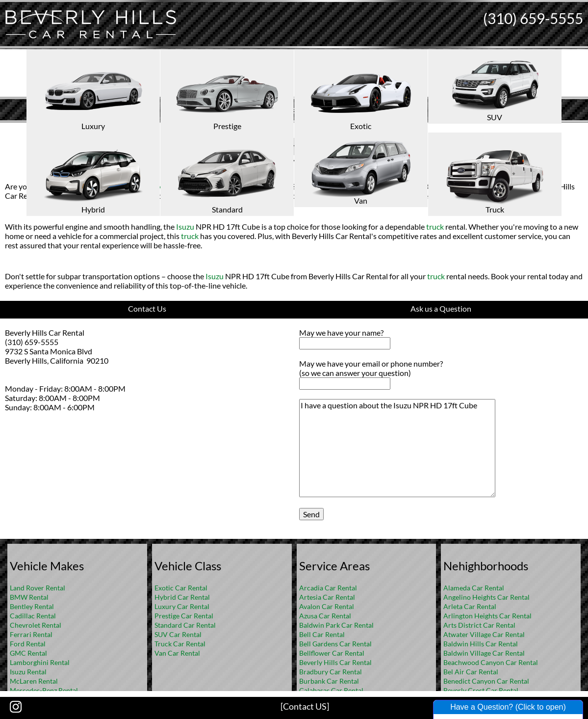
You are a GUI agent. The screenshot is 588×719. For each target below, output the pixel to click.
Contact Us (147, 308)
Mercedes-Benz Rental (44, 690)
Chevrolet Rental (36, 625)
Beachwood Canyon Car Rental (491, 662)
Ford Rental (28, 644)
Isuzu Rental (28, 672)
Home (283, 130)
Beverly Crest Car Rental (481, 690)
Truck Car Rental (180, 644)
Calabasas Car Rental (331, 690)
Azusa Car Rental (325, 616)
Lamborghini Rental (40, 662)
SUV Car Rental (178, 634)
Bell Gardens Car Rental (335, 644)
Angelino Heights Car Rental (486, 597)
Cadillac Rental (33, 616)
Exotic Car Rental (181, 588)
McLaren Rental (34, 681)
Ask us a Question (441, 308)
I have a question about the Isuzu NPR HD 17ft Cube (397, 448)
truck (153, 186)
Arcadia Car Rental (328, 588)
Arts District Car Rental (479, 625)
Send (311, 514)
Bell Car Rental (322, 634)
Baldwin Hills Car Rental (481, 644)
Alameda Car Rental (474, 588)
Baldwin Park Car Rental (336, 625)
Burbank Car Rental (329, 681)
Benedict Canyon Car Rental (486, 681)
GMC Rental (28, 653)
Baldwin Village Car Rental (484, 653)
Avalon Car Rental (327, 606)
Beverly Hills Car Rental (335, 662)
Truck (234, 146)
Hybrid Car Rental (182, 597)
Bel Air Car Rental (471, 672)
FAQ (307, 130)
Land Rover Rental (38, 588)
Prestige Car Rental (184, 616)
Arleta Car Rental (470, 606)
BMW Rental (29, 597)
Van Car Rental (177, 653)
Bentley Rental (32, 606)
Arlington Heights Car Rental (487, 616)
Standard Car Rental (185, 625)
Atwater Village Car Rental (484, 634)
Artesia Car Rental (327, 597)
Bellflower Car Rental (332, 653)
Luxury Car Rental (182, 606)
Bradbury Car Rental (331, 672)
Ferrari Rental (31, 634)
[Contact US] (305, 706)
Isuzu (262, 146)
